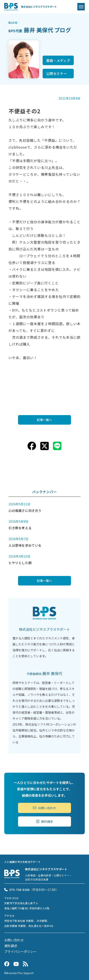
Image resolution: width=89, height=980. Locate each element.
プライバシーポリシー (20, 951)
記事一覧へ (44, 420)
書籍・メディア (58, 60)
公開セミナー (57, 73)
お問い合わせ (44, 808)
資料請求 (45, 821)
